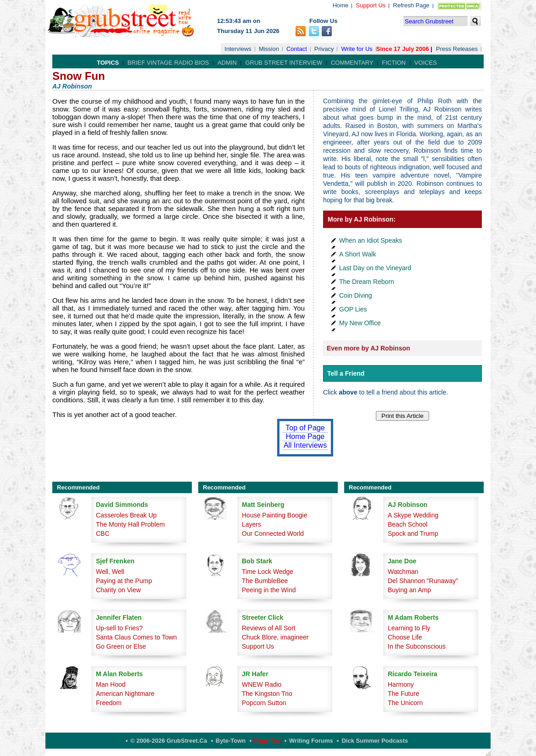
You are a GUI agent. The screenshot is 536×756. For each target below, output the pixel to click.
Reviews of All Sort (269, 628)
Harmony (401, 684)
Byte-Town (231, 741)
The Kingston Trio (267, 694)
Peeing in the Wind (269, 590)
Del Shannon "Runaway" (423, 581)
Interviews (238, 49)
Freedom (109, 703)
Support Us (371, 5)
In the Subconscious (417, 646)
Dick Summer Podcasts (375, 741)
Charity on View (118, 590)
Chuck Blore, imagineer (275, 637)
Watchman (403, 572)
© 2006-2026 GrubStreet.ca (169, 741)
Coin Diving (356, 295)
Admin (227, 63)
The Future (403, 694)
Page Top (268, 741)
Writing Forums (311, 741)
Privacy (324, 49)
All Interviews (305, 445)
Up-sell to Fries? (119, 628)
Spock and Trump (413, 534)
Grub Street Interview (284, 63)
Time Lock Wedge (268, 572)
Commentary (352, 63)
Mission (269, 49)
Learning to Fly (409, 628)
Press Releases (457, 49)
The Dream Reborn (367, 282)
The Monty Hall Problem (130, 524)
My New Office (360, 323)
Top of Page (305, 428)
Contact (297, 49)
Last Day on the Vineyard (375, 268)
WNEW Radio (262, 684)
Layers (251, 524)
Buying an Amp (409, 590)
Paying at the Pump (124, 581)
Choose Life (405, 637)
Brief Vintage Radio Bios (168, 63)
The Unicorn (405, 703)
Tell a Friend (346, 373)
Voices (426, 63)
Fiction (394, 63)
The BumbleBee (265, 581)
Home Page (305, 436)
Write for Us (357, 49)
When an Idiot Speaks (371, 240)
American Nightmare (125, 694)
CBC (103, 534)
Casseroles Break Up (126, 515)
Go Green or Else (121, 646)
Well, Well (110, 572)
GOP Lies (353, 309)
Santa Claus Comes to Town (136, 637)
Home (341, 5)
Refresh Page (411, 5)
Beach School (408, 524)
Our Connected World (273, 534)
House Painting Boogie (274, 515)
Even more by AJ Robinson (368, 348)
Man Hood (111, 684)
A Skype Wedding (413, 515)
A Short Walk (357, 254)
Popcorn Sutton (264, 703)
